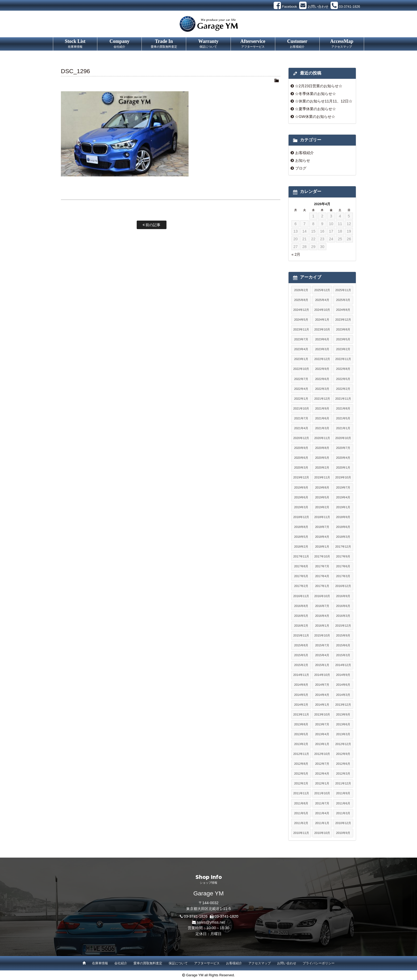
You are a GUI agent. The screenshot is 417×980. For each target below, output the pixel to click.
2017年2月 (301, 586)
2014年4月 (322, 695)
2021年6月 (322, 418)
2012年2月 (301, 783)
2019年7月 (343, 487)
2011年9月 (343, 793)
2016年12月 (343, 586)
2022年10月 (301, 369)
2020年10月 (343, 438)
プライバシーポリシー (319, 963)
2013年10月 (322, 714)
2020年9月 (301, 448)
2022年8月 (343, 369)
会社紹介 (121, 963)
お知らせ (303, 160)
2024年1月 (322, 320)
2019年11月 (322, 477)
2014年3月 (343, 695)
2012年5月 (301, 774)
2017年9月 (343, 556)
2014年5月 (301, 695)
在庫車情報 (100, 963)
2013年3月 (343, 734)
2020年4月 (343, 458)
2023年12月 (343, 320)
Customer (297, 44)
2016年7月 (322, 606)
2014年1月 (322, 705)
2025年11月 (343, 290)
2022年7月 (301, 379)
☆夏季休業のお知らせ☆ (315, 109)
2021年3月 (322, 428)
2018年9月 (343, 517)
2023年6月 (322, 339)
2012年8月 (301, 764)
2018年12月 (301, 517)
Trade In (164, 44)
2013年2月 (301, 744)
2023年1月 (301, 359)
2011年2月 (301, 823)
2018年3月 (343, 537)
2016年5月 (301, 616)
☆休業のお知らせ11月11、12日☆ (324, 101)
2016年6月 (343, 606)
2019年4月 (343, 497)
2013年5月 (301, 734)
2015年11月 (301, 635)
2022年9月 (322, 369)
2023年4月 (301, 349)
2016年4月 (322, 616)
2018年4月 (322, 537)
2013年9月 (343, 714)
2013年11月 (301, 714)
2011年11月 (301, 793)
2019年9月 (301, 487)
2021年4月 (301, 428)
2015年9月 (343, 635)
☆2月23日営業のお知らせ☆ (319, 86)
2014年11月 (301, 675)
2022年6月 (322, 379)
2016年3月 (343, 616)
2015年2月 (301, 665)
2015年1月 (322, 665)
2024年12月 (301, 310)
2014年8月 (301, 685)
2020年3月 (301, 468)
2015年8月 (301, 645)
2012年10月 (322, 754)
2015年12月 (343, 626)
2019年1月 (343, 507)
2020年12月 (301, 438)
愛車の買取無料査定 (148, 963)
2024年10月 (322, 310)
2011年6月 (343, 803)
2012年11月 (301, 754)
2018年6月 (343, 527)
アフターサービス (207, 963)
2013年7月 (322, 724)
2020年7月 (343, 448)
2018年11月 (322, 517)
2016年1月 (322, 626)
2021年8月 (343, 408)
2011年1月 (322, 823)
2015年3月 (343, 655)
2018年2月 (301, 547)
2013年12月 (343, 705)
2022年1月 (301, 399)
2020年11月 (322, 438)
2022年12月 (322, 359)
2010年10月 (322, 833)
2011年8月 (301, 803)
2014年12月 (343, 665)
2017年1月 (322, 586)
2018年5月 (301, 537)
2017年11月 (301, 556)
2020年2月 (322, 468)
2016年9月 (343, 596)
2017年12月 (343, 547)
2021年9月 (322, 408)
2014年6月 (343, 685)
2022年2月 (343, 389)
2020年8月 (322, 448)
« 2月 (296, 254)
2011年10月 (322, 793)
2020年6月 (301, 458)
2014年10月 (322, 675)
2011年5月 (301, 813)
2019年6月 (301, 497)
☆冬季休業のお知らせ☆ (315, 94)
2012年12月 (343, 744)
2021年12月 (322, 399)
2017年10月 (322, 556)
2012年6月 (343, 764)
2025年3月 (343, 300)
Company (119, 44)
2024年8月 (343, 310)
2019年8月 (322, 487)
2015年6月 (343, 645)
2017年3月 (343, 576)
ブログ (301, 168)
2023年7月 (301, 339)
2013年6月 (343, 724)
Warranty (208, 44)
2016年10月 (322, 596)
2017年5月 (301, 576)
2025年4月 (322, 300)
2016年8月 (301, 606)
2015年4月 (322, 655)
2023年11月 (301, 329)
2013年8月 (301, 724)
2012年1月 (322, 783)
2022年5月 (343, 379)
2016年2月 (301, 626)
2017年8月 (301, 566)
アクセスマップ (260, 963)
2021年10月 (301, 408)
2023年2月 (343, 349)
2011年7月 (322, 803)
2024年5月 (301, 320)
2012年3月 (343, 774)
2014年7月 (322, 685)
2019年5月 (322, 497)
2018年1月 (322, 547)
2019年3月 (301, 507)
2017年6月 (343, 566)
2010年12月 (343, 823)
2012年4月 (322, 774)
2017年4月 (322, 576)
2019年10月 (343, 477)
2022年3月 (322, 389)
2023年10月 (322, 329)
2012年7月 (322, 764)
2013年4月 (322, 734)
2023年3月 (322, 349)
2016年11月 (301, 596)
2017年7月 (322, 566)
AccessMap (342, 44)
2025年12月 (322, 290)
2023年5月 (343, 339)
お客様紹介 (305, 153)
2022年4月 (301, 389)
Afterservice (253, 44)
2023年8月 (343, 329)
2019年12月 (301, 477)
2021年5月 (343, 418)
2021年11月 (343, 399)
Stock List (75, 44)
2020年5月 (322, 458)
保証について (178, 963)
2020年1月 (343, 468)
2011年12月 (343, 783)
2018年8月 (301, 527)
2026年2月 (301, 290)
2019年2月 (322, 507)
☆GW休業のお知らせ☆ (315, 117)
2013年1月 (322, 744)
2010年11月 (301, 833)
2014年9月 (343, 675)
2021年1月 (343, 428)
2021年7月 (301, 418)
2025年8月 (301, 300)
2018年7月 (322, 527)
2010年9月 (343, 833)
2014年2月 (301, 705)
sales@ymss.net (211, 922)
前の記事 (152, 225)
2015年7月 (322, 645)
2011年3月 (343, 813)
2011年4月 (322, 813)
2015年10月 (322, 635)
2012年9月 (343, 754)
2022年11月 (343, 359)
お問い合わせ (287, 963)
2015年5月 (301, 655)
